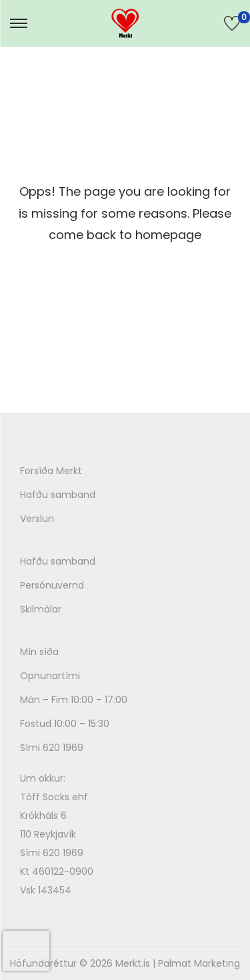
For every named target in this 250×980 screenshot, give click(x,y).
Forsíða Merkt (51, 471)
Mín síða (39, 652)
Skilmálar (41, 609)
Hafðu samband (58, 495)
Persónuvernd (52, 585)
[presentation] (26, 951)
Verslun (37, 519)
